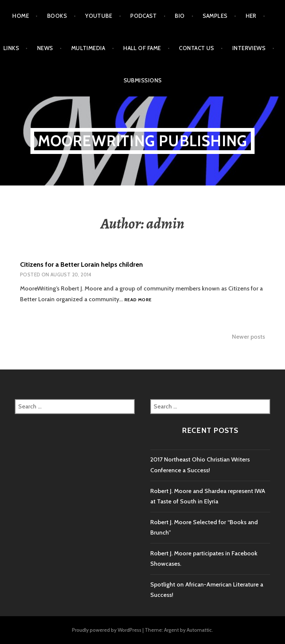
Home (21, 16)
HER (251, 16)
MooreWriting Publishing (143, 141)
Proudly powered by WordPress (107, 630)
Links (11, 48)
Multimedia (88, 48)
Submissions (143, 80)
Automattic (199, 630)
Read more (138, 300)
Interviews (249, 48)
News (45, 48)
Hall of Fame (142, 48)
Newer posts (248, 337)
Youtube (99, 16)
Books (57, 16)
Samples (215, 16)
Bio (180, 16)
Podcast (143, 16)
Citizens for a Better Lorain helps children (81, 264)
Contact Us (196, 48)
